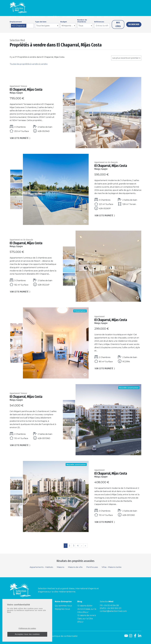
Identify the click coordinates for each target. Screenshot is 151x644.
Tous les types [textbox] (43, 26)
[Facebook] (135, 637)
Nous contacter (111, 17)
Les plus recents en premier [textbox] (126, 58)
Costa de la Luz (17, 609)
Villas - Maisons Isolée (112, 567)
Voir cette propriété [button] (20, 139)
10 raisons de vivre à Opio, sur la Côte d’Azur (86, 619)
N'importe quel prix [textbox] (69, 26)
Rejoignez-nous (87, 17)
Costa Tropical (16, 612)
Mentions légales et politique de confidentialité (55, 636)
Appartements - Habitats (41, 567)
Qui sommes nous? (70, 17)
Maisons (60, 567)
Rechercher (134, 24)
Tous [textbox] (81, 26)
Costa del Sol (16, 606)
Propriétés (53, 17)
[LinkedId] (140, 637)
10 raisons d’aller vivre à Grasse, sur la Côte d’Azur (87, 609)
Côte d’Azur (38, 606)
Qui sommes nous (63, 606)
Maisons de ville (75, 567)
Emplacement (16, 22)
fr (123, 17)
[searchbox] (28, 26)
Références (99, 22)
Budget (64, 22)
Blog (99, 17)
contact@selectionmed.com (113, 611)
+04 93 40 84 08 (111, 605)
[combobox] (22, 26)
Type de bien (41, 22)
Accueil (13, 17)
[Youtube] (126, 637)
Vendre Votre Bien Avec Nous (32, 17)
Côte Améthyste (40, 615)
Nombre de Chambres (82, 21)
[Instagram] (131, 637)
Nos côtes (118, 24)
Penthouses (92, 567)
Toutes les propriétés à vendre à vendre (29, 64)
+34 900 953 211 (114, 608)
